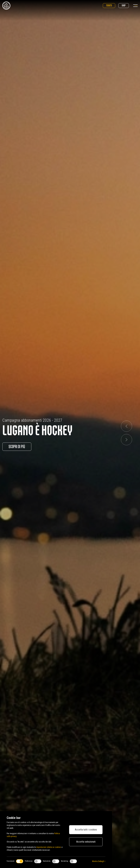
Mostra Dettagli (99, 861)
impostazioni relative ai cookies (49, 847)
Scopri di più (17, 447)
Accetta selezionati (86, 842)
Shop (124, 5)
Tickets (109, 5)
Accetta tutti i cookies (86, 830)
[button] (126, 426)
